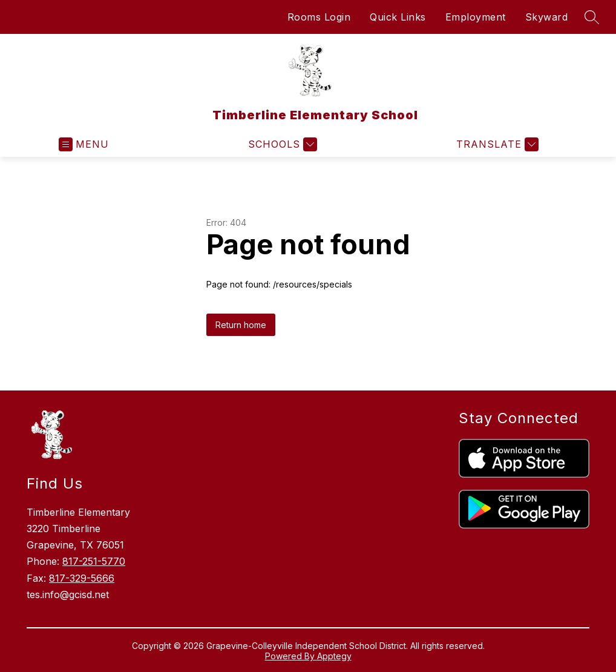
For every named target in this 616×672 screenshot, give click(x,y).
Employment (476, 17)
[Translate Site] (496, 144)
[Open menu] (84, 144)
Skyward (547, 17)
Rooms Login (319, 17)
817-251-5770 (94, 561)
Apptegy (334, 656)
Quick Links (398, 17)
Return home (241, 325)
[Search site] (592, 17)
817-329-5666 (82, 578)
